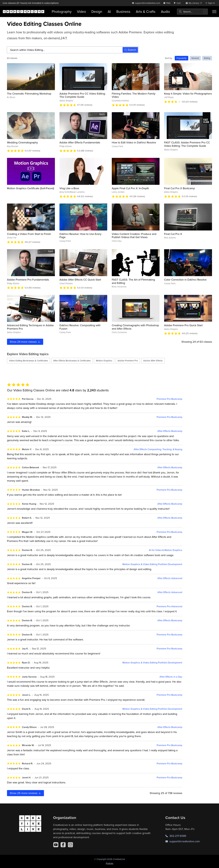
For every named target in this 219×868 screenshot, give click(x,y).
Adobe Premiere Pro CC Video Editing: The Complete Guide (83, 95)
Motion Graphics (104, 361)
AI (109, 11)
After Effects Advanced (170, 578)
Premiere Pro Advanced (169, 606)
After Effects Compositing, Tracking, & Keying (158, 449)
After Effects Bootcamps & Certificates (72, 361)
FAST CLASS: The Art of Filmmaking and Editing (133, 281)
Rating (207, 58)
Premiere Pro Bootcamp (169, 399)
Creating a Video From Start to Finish (29, 234)
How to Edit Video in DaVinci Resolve (134, 142)
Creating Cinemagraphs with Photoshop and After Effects (135, 327)
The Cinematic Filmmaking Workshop (29, 94)
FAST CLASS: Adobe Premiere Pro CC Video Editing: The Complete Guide (187, 144)
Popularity (182, 58)
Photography (62, 11)
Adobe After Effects (153, 361)
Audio (165, 11)
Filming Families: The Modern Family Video (134, 95)
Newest (195, 58)
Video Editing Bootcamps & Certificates (28, 361)
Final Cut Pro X (173, 234)
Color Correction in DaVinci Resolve (185, 280)
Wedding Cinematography (22, 142)
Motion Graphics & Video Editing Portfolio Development (152, 564)
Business (123, 11)
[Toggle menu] (214, 12)
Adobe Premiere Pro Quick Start (183, 325)
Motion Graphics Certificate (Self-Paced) (30, 188)
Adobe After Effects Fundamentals (80, 142)
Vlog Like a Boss (69, 188)
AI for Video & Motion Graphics (166, 550)
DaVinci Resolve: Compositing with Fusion (80, 327)
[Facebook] (63, 845)
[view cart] (178, 3)
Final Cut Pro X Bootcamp (179, 188)
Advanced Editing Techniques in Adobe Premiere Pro (30, 327)
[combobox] (192, 12)
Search (130, 50)
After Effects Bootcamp (170, 431)
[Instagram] (70, 845)
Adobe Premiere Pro (128, 361)
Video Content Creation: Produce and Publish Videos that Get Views (134, 236)
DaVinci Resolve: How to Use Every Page (80, 236)
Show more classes (25, 342)
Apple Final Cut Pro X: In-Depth (130, 188)
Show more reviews (25, 793)
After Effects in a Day (171, 677)
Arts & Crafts (146, 11)
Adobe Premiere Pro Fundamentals (28, 280)
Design (97, 11)
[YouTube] (56, 845)
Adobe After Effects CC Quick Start (80, 280)
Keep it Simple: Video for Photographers (188, 94)
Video (81, 11)
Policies (110, 863)
